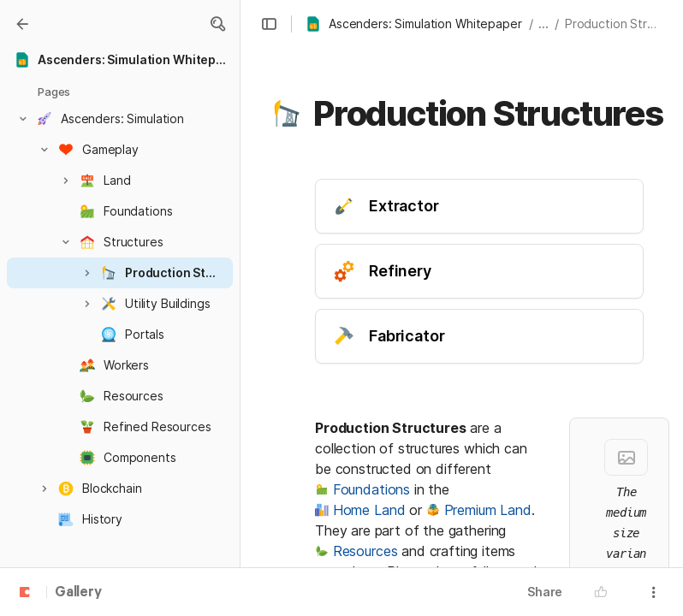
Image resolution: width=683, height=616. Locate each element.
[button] (217, 24)
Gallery (78, 593)
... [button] (543, 24)
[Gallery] (22, 24)
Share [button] (545, 592)
